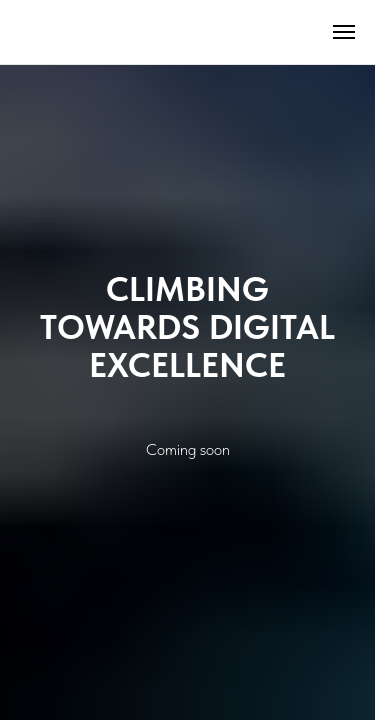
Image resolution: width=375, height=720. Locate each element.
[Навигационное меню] (344, 32)
